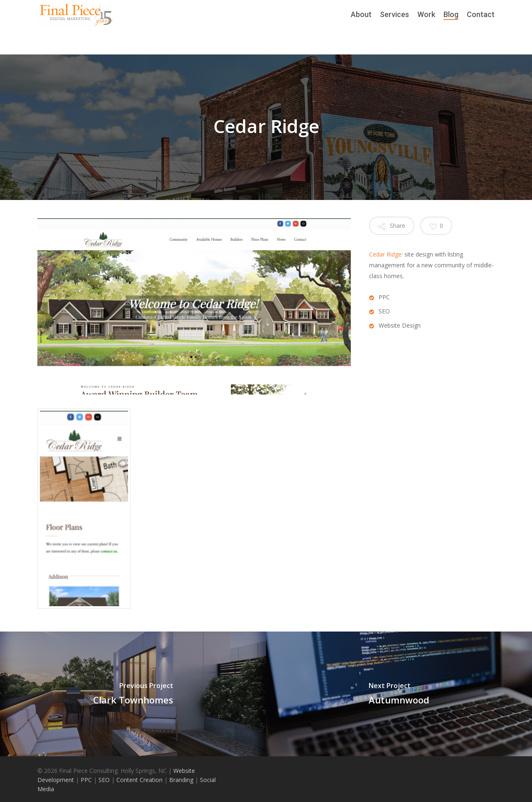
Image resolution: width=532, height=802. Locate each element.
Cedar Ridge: (386, 254)
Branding (181, 780)
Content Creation (139, 780)
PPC (87, 780)
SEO (103, 780)
